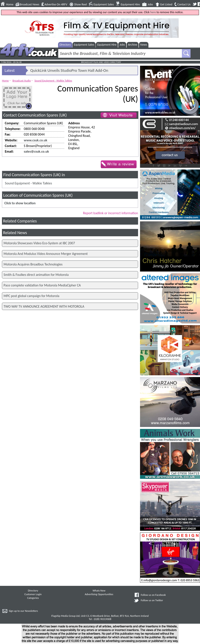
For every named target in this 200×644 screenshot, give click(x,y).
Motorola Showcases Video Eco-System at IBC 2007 (39, 243)
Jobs (150, 5)
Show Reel (81, 5)
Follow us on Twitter (152, 600)
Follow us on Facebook (153, 595)
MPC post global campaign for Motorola (31, 296)
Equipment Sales (104, 5)
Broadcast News (29, 5)
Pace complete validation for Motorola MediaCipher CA (42, 285)
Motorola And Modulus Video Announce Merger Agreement (46, 254)
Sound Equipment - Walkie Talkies (53, 81)
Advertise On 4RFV (56, 5)
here (153, 12)
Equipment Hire (130, 5)
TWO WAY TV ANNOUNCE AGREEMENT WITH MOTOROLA (44, 306)
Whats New (99, 590)
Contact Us (184, 5)
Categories (33, 598)
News (144, 45)
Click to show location (20, 203)
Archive (132, 45)
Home (10, 5)
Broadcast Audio (22, 81)
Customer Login (33, 594)
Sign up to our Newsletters (23, 611)
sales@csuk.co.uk (36, 151)
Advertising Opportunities (99, 594)
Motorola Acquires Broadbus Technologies (33, 264)
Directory (65, 45)
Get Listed (166, 5)
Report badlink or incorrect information (111, 213)
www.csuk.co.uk (35, 140)
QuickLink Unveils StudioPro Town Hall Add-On (69, 70)
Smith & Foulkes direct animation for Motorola (36, 275)
